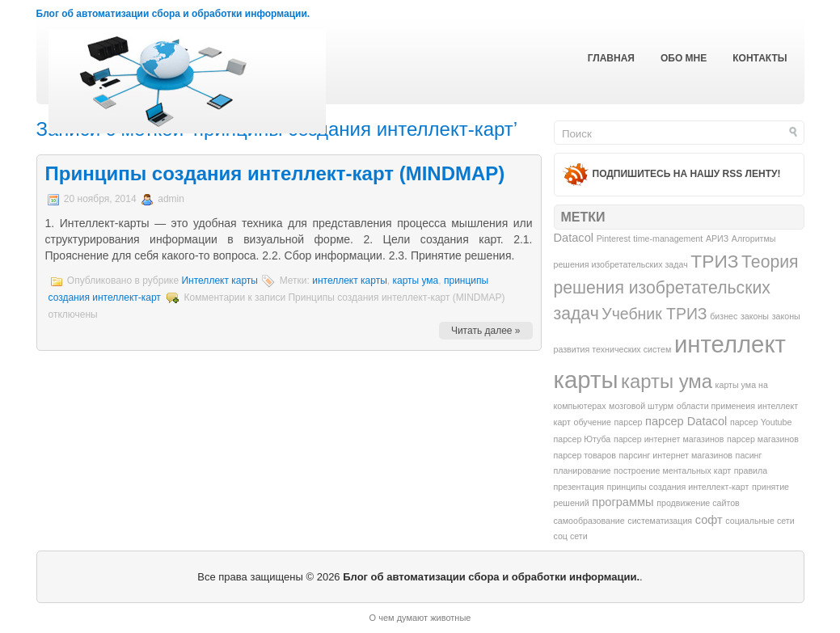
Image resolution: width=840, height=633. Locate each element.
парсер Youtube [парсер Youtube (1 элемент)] (761, 422)
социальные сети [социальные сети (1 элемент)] (760, 521)
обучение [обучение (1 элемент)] (593, 422)
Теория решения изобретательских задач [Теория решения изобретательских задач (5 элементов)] (676, 287)
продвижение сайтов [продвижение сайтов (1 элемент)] (698, 503)
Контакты (760, 58)
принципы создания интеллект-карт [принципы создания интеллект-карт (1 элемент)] (678, 487)
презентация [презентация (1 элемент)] (579, 487)
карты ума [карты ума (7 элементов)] (667, 381)
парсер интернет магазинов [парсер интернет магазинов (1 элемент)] (669, 439)
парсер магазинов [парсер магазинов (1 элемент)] (763, 439)
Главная (611, 58)
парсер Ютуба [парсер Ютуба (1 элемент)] (583, 439)
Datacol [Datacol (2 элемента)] (574, 238)
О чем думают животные (420, 618)
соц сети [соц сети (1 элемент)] (571, 536)
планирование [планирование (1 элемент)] (583, 471)
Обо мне (684, 58)
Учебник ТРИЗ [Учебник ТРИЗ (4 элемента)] (654, 314)
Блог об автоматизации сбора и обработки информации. (173, 14)
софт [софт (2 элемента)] (709, 520)
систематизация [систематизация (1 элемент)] (660, 521)
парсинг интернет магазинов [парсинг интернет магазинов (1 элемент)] (676, 455)
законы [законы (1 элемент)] (755, 316)
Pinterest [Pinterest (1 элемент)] (614, 238)
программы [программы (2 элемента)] (623, 502)
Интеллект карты (219, 281)
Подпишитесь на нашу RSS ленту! (687, 174)
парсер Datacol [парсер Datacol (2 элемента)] (686, 421)
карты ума (415, 281)
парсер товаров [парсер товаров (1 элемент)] (585, 455)
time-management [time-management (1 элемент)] (668, 238)
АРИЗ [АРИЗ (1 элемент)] (717, 238)
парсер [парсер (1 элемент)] (629, 422)
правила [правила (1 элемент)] (751, 471)
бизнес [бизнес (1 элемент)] (724, 316)
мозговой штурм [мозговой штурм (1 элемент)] (641, 406)
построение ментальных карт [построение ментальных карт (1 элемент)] (672, 471)
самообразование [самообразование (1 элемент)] (589, 521)
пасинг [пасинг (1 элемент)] (749, 455)
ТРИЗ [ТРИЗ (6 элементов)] (714, 261)
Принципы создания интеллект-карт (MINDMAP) (275, 173)
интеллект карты (350, 281)
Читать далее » (486, 331)
